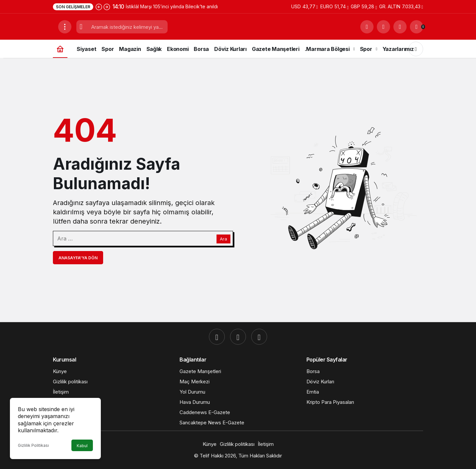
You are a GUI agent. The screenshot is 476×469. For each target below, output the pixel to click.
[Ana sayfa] (60, 49)
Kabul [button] (82, 446)
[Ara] (367, 27)
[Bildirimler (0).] (416, 27)
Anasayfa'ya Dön (78, 258)
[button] (383, 27)
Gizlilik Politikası (33, 445)
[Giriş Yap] (400, 27)
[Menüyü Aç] (65, 27)
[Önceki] (99, 7)
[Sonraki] (107, 7)
